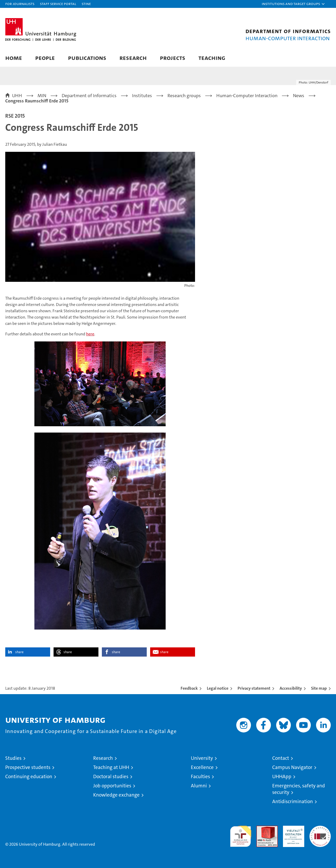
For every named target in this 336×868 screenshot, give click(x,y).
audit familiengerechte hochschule (241, 834)
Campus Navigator (292, 767)
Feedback (189, 688)
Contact (281, 758)
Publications (87, 58)
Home (14, 58)
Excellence (202, 767)
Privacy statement (254, 688)
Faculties (200, 776)
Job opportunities (112, 786)
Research (133, 58)
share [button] (19, 652)
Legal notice (218, 688)
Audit (261, 828)
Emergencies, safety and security (299, 789)
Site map (319, 688)
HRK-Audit (292, 828)
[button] (293, 4)
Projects (173, 58)
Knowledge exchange (116, 795)
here (90, 334)
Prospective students (28, 767)
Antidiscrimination (293, 801)
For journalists (20, 4)
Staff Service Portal (58, 4)
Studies (13, 758)
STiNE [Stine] (86, 4)
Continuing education (29, 776)
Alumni (199, 786)
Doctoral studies (111, 776)
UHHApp (282, 776)
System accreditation (320, 831)
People (45, 58)
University (202, 758)
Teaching (212, 58)
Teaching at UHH (111, 767)
